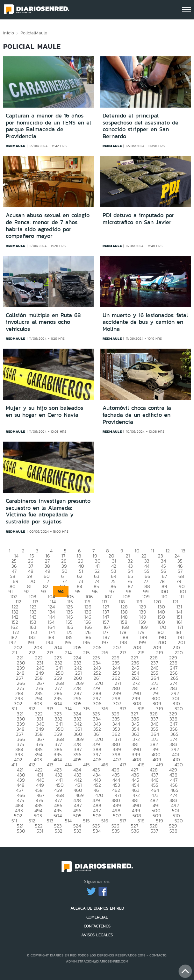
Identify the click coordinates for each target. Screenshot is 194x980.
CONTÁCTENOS (97, 926)
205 (77, 647)
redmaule (15, 146)
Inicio (9, 33)
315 (86, 709)
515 (86, 821)
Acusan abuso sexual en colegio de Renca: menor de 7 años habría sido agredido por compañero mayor (48, 226)
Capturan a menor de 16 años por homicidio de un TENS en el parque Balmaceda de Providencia (48, 126)
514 (68, 821)
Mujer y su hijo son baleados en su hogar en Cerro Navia (44, 411)
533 (78, 831)
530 (21, 831)
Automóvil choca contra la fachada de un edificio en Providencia (137, 415)
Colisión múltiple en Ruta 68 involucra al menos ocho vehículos (43, 322)
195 (68, 642)
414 (68, 765)
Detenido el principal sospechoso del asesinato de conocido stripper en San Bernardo (140, 126)
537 (154, 831)
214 (68, 653)
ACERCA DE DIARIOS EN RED (97, 908)
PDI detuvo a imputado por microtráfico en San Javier (138, 219)
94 (61, 591)
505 (77, 816)
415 (86, 765)
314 (68, 709)
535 (116, 831)
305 (77, 703)
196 (86, 642)
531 (40, 831)
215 (86, 653)
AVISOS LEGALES (97, 935)
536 (135, 831)
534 (97, 831)
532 (59, 831)
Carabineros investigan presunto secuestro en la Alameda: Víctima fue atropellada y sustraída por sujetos (48, 511)
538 (173, 831)
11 (153, 551)
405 (77, 760)
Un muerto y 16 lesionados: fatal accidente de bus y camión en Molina (145, 322)
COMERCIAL (97, 917)
